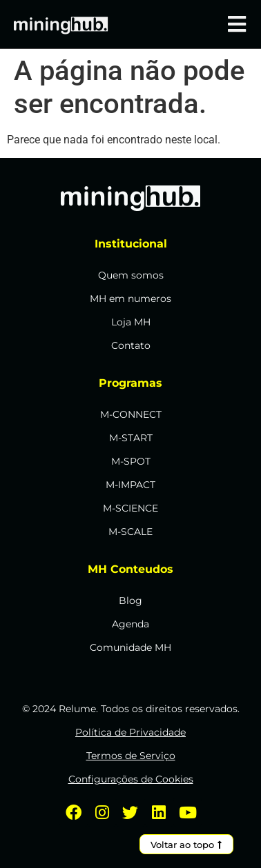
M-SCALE (130, 532)
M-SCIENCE (130, 508)
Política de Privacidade (130, 732)
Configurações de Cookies (131, 779)
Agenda (130, 624)
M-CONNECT (131, 414)
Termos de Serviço (131, 756)
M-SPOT (131, 461)
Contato (131, 345)
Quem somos (131, 275)
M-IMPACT (130, 485)
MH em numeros (130, 299)
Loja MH (131, 322)
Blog (130, 600)
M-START (131, 438)
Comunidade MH (130, 647)
